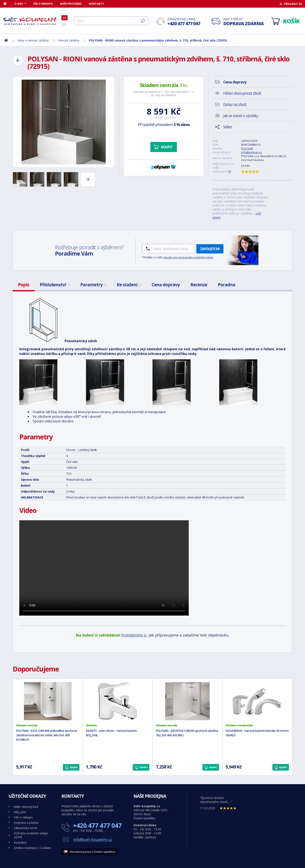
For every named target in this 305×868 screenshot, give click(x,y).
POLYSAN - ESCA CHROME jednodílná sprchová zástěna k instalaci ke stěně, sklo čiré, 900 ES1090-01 (46, 735)
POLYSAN (247, 148)
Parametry (93, 285)
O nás (19, 4)
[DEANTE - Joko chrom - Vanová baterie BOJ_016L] (118, 701)
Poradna (227, 285)
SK (64, 24)
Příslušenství (55, 285)
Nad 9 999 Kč (243, 22)
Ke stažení (129, 285)
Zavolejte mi (210, 249)
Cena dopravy (166, 285)
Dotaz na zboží (235, 104)
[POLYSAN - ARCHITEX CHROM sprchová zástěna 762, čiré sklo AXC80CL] (188, 701)
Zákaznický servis (26, 828)
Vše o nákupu (43, 4)
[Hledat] (111, 21)
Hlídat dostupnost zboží (242, 93)
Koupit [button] (74, 767)
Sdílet (228, 127)
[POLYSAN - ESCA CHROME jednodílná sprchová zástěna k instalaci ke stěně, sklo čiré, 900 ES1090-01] (48, 701)
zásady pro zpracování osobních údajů (188, 257)
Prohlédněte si (134, 635)
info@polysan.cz (252, 152)
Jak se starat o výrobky (241, 116)
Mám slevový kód (26, 807)
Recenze (199, 285)
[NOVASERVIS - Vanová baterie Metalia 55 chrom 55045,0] (257, 701)
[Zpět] (18, 60)
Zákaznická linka (184, 22)
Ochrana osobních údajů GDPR (31, 835)
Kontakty (96, 4)
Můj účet (20, 812)
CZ (64, 18)
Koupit (167, 147)
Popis (24, 285)
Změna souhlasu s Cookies (32, 848)
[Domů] (7, 4)
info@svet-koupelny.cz (93, 839)
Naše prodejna (71, 4)
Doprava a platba (26, 823)
